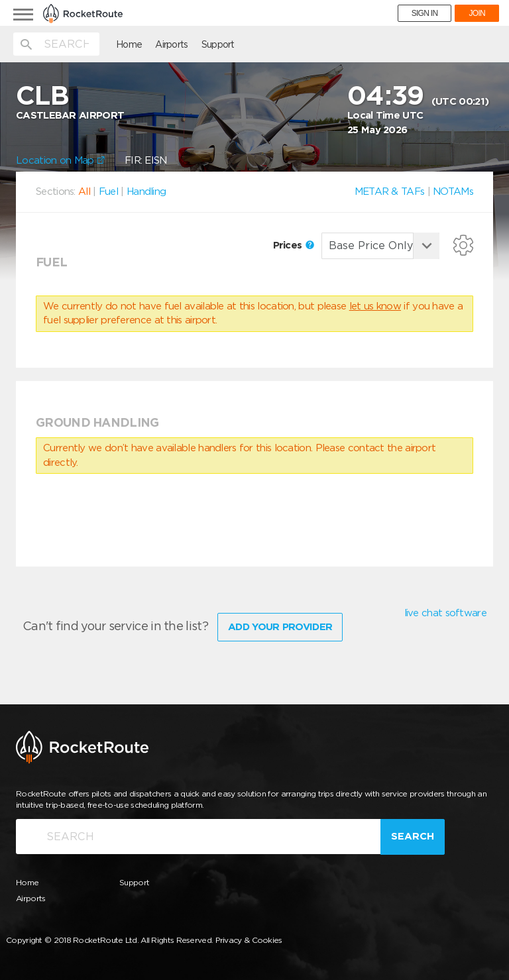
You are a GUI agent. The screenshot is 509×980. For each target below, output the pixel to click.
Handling (146, 191)
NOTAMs (453, 191)
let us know (375, 306)
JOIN (477, 13)
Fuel (108, 191)
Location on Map (60, 160)
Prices (294, 245)
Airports (171, 44)
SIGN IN (425, 13)
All (84, 191)
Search (413, 836)
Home (129, 44)
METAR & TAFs (390, 191)
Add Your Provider (280, 627)
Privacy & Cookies (249, 940)
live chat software (445, 613)
